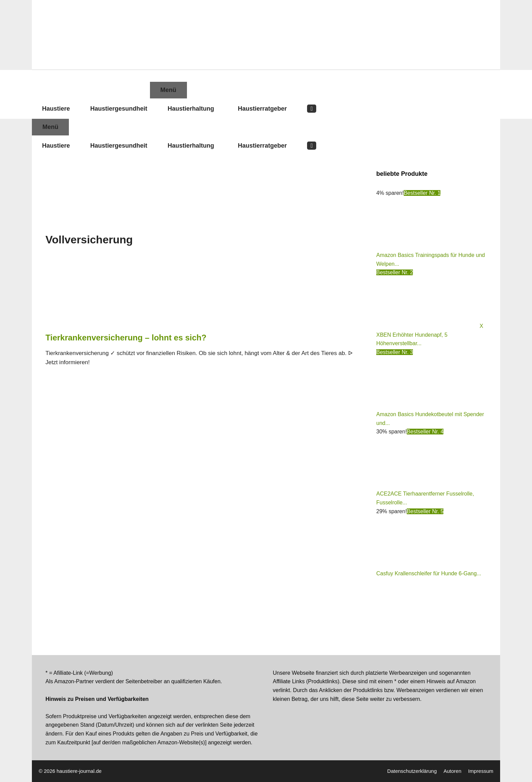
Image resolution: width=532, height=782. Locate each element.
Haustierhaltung (191, 109)
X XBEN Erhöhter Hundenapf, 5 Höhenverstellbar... (430, 335)
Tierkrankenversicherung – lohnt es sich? (126, 338)
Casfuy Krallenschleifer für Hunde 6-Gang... (429, 573)
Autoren (452, 771)
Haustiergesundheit (119, 109)
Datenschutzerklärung (412, 771)
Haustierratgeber (262, 109)
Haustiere (56, 109)
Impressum (481, 771)
